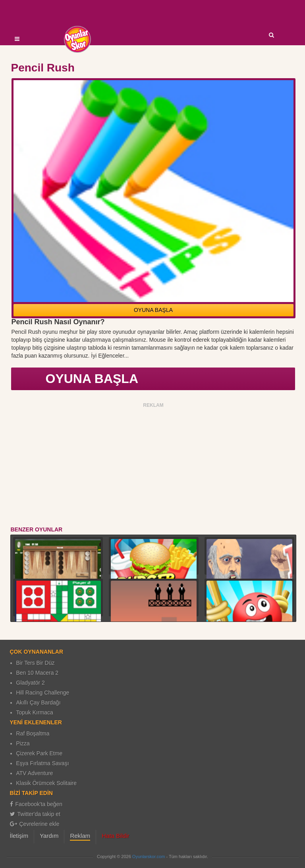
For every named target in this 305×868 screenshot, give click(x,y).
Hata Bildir (115, 836)
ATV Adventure (35, 773)
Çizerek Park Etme (40, 753)
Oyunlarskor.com (149, 856)
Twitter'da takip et (35, 814)
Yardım (49, 836)
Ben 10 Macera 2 (38, 673)
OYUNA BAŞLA (153, 310)
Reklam (80, 836)
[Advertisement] (153, 466)
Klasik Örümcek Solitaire (47, 783)
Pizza (23, 743)
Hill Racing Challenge (43, 693)
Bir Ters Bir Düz (36, 663)
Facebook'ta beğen (36, 804)
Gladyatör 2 (31, 683)
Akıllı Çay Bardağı (39, 702)
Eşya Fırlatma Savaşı (43, 763)
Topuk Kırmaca (35, 712)
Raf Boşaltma (33, 733)
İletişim (19, 836)
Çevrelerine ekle (35, 824)
